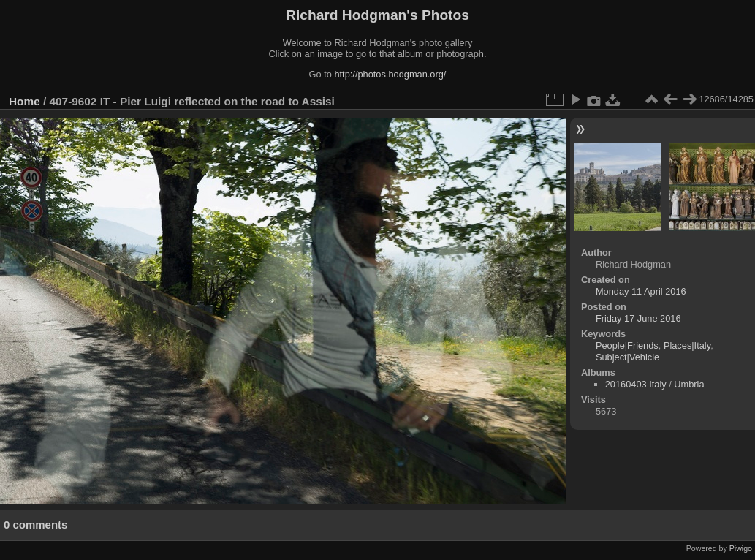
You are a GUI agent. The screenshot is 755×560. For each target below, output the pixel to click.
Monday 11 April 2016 (641, 291)
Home (24, 101)
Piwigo (741, 548)
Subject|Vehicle (627, 357)
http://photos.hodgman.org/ (390, 74)
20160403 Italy (636, 384)
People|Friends (627, 345)
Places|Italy (687, 345)
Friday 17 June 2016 (638, 318)
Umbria (689, 384)
